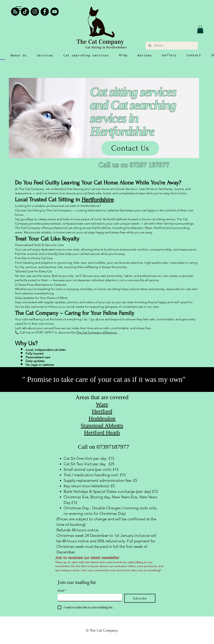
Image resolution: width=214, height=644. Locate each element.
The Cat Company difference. (97, 332)
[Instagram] (35, 12)
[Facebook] (45, 12)
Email (62, 591)
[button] (19, 9)
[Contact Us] (130, 148)
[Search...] (172, 46)
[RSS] (15, 12)
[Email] (89, 597)
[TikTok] (25, 12)
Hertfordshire (98, 199)
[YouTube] (55, 12)
